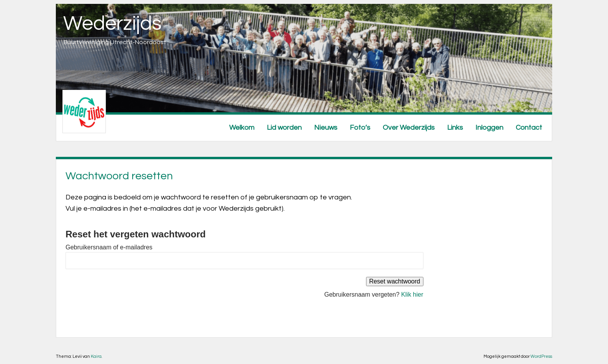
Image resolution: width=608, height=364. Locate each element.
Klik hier (412, 294)
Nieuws (326, 128)
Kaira (96, 356)
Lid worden (284, 128)
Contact (529, 128)
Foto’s (360, 128)
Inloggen (489, 128)
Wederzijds (112, 24)
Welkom (242, 128)
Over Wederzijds (409, 128)
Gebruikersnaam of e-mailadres (109, 247)
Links (455, 128)
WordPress (541, 356)
